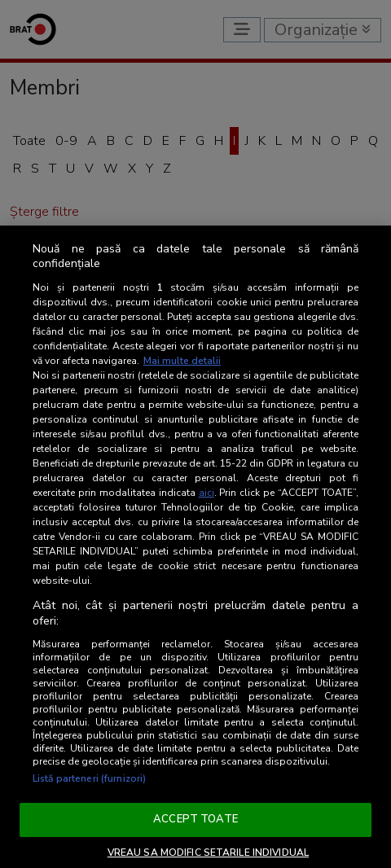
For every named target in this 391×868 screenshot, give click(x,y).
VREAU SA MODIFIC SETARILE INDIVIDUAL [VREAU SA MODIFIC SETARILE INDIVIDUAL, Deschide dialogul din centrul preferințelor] (208, 853)
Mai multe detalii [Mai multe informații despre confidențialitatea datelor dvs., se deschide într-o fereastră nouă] (182, 361)
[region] (195, 547)
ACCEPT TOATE (195, 819)
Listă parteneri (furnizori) (89, 778)
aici (206, 493)
